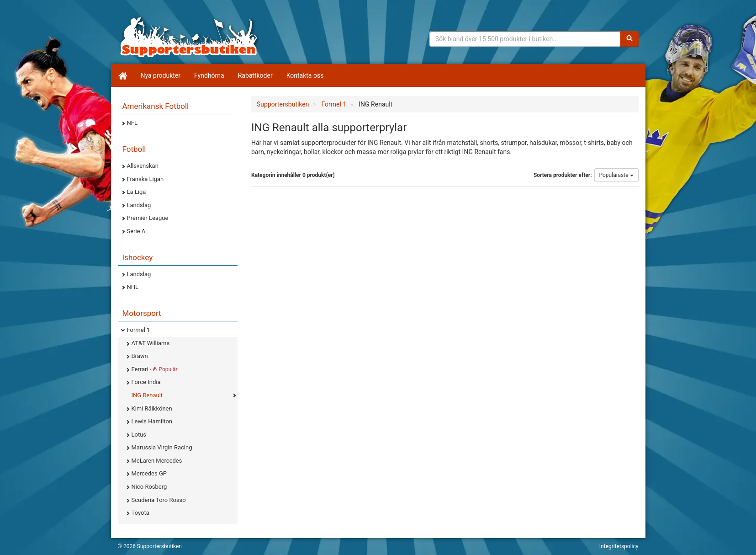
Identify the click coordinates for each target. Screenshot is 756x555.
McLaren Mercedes (157, 461)
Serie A (136, 231)
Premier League (148, 218)
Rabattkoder (255, 75)
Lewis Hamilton (152, 421)
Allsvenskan (143, 166)
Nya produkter (161, 75)
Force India (146, 382)
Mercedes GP (149, 473)
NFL (132, 123)
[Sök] (629, 39)
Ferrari (155, 369)
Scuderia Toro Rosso (159, 500)
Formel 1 (139, 330)
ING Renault (147, 395)
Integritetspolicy (619, 546)
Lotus (139, 435)
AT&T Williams (151, 343)
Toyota (140, 513)
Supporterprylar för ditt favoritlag (189, 37)
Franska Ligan (145, 179)
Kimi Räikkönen (152, 408)
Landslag (139, 205)
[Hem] (122, 75)
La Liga (137, 192)
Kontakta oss (305, 75)
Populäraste (616, 175)
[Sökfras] (525, 39)
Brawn (140, 356)
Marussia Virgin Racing (162, 447)
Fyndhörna (209, 75)
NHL (133, 287)
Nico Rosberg (149, 487)
